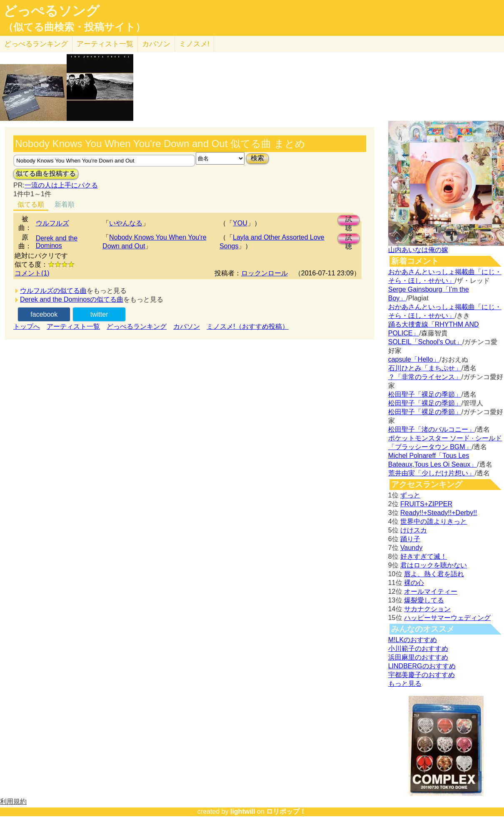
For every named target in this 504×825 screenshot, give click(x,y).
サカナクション (427, 609)
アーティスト (105, 44)
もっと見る (405, 684)
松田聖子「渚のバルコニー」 (432, 429)
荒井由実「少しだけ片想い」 (432, 473)
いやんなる (126, 223)
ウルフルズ (52, 223)
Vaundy (411, 548)
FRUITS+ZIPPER (426, 504)
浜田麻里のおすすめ (418, 657)
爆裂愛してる (424, 600)
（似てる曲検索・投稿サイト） (74, 27)
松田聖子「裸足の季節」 (425, 394)
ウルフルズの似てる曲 (53, 291)
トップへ (27, 326)
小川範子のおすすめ (418, 649)
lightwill (243, 811)
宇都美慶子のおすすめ (422, 675)
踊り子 (410, 539)
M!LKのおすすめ (413, 640)
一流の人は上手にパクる (61, 185)
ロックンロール (264, 273)
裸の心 (414, 583)
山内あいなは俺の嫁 (418, 250)
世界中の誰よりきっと (434, 521)
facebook (44, 314)
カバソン (156, 44)
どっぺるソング (51, 11)
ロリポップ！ (286, 811)
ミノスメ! (194, 44)
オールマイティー (431, 591)
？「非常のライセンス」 (425, 377)
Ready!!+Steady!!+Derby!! (439, 513)
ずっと (410, 495)
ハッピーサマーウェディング (447, 618)
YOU (240, 223)
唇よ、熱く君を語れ (434, 574)
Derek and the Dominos (57, 242)
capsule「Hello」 (414, 359)
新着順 (65, 204)
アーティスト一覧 (73, 326)
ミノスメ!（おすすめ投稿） (247, 326)
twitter (99, 314)
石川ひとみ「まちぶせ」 (425, 368)
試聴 (349, 221)
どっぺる (36, 44)
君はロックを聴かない (434, 565)
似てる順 (31, 204)
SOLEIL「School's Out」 (425, 342)
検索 (257, 158)
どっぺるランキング (137, 326)
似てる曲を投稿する (46, 174)
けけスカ (414, 530)
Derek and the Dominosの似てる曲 (72, 299)
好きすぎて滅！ (424, 556)
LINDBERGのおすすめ (422, 666)
